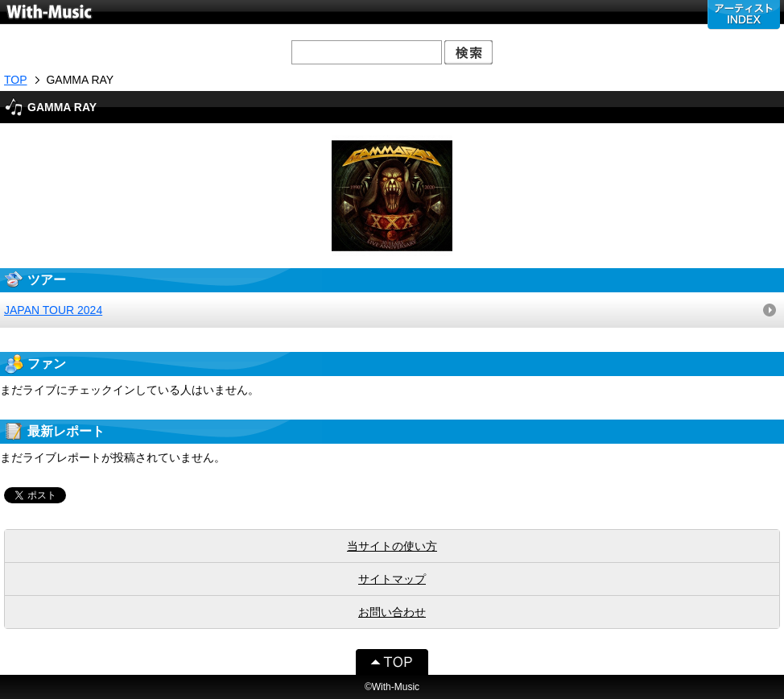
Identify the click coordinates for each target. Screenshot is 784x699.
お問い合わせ (392, 612)
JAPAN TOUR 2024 (53, 310)
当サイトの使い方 (392, 546)
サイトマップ (392, 579)
